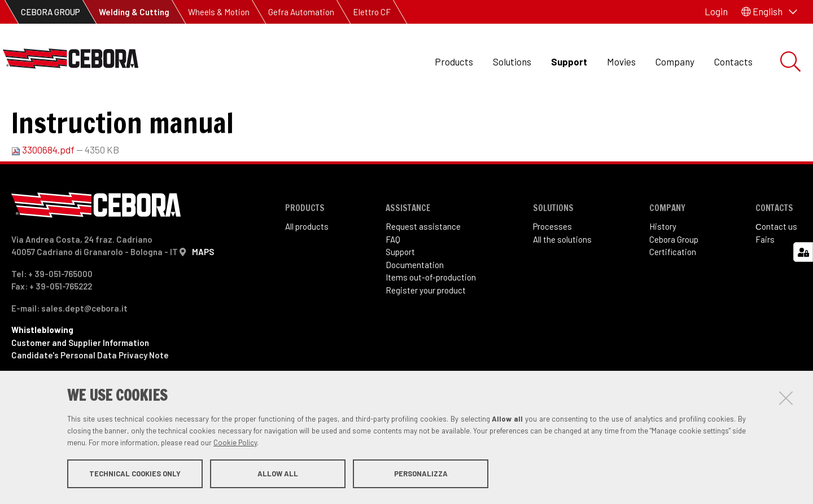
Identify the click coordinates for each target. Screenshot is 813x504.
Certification (673, 298)
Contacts (733, 62)
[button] (769, 12)
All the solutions (562, 286)
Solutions (512, 62)
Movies (621, 62)
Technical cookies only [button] (135, 475)
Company (675, 62)
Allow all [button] (278, 475)
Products (454, 62)
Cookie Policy (235, 444)
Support (569, 62)
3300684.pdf (44, 196)
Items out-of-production (431, 323)
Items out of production (120, 113)
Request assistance (423, 273)
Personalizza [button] (421, 475)
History (663, 273)
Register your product (426, 336)
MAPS (203, 298)
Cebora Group (674, 286)
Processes (552, 273)
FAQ (393, 286)
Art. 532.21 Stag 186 (226, 113)
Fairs (765, 286)
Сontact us (776, 273)
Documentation (415, 311)
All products (307, 273)
